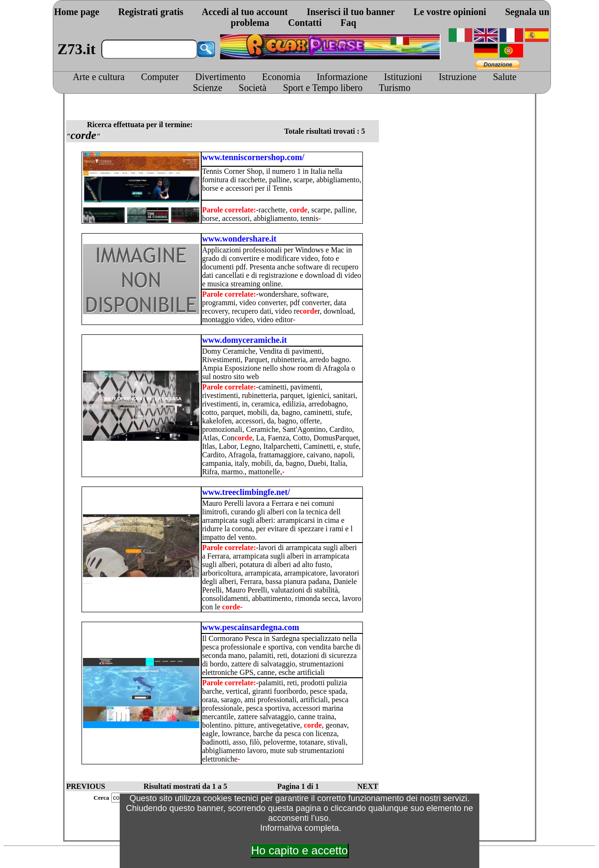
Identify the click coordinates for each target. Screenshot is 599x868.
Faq (348, 23)
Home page (77, 12)
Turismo (395, 88)
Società (253, 88)
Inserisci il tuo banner (351, 12)
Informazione (342, 77)
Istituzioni (403, 77)
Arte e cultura (98, 77)
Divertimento (220, 77)
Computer (160, 77)
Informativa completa (299, 828)
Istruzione (458, 77)
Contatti (305, 23)
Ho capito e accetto (299, 850)
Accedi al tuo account (245, 12)
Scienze (207, 88)
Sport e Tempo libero (323, 88)
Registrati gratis (151, 12)
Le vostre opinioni (450, 12)
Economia (281, 77)
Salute (505, 77)
